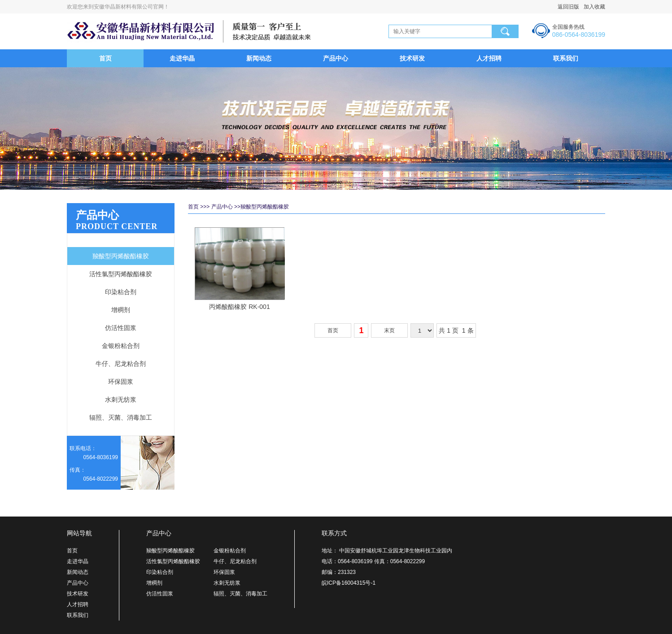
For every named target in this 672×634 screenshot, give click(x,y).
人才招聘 (489, 58)
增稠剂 (121, 310)
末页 (389, 330)
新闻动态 (259, 58)
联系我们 (566, 58)
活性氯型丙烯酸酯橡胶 (121, 274)
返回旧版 (568, 7)
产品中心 (336, 58)
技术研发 (412, 58)
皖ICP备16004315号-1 (349, 583)
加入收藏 (592, 7)
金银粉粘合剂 (121, 346)
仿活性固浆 (121, 328)
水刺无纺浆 (121, 400)
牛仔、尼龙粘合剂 (121, 364)
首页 (105, 58)
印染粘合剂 (121, 292)
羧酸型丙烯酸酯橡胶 (121, 256)
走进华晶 (182, 58)
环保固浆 (121, 382)
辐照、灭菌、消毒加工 (121, 417)
